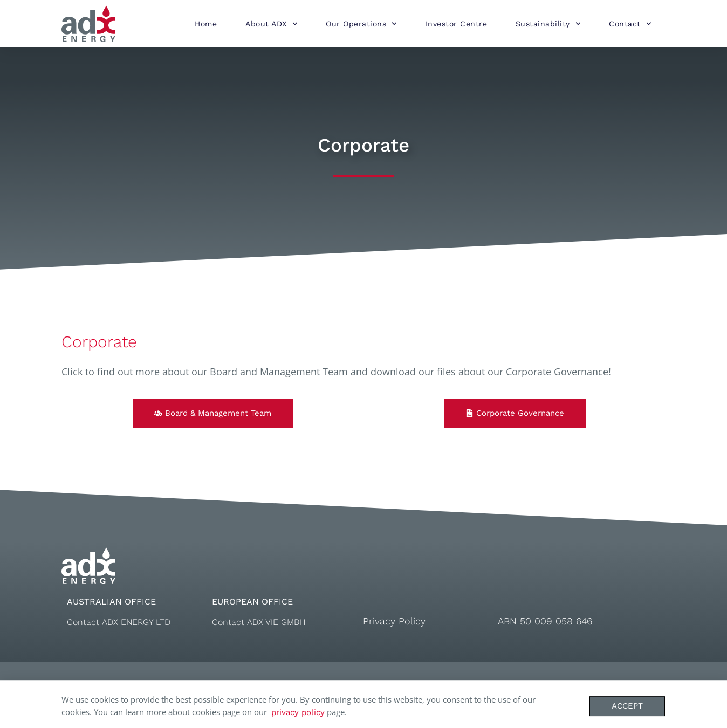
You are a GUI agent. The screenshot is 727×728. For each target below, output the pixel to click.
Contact (630, 24)
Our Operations (361, 24)
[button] (213, 413)
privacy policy (298, 715)
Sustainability (548, 24)
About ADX (271, 24)
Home (206, 24)
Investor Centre (457, 24)
